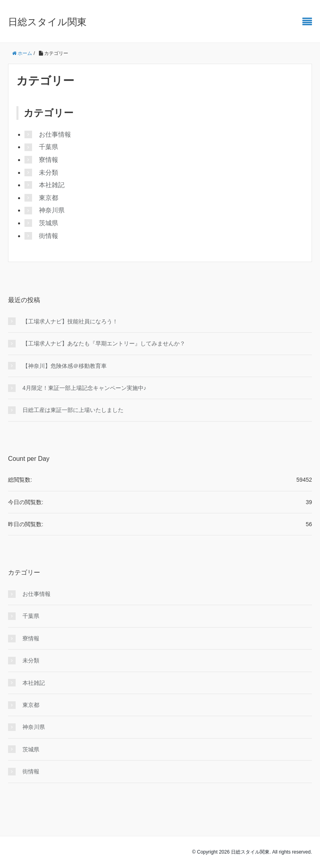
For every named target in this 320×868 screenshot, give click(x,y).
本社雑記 (52, 185)
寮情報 (49, 160)
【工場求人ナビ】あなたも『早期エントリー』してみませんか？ (104, 343)
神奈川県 (52, 210)
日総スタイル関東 (47, 22)
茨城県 (49, 223)
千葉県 (49, 147)
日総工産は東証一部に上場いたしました (73, 410)
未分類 (49, 173)
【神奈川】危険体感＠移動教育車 (65, 366)
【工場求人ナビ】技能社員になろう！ (70, 321)
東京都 (49, 198)
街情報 (49, 236)
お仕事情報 (55, 134)
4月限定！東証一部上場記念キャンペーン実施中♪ (84, 388)
